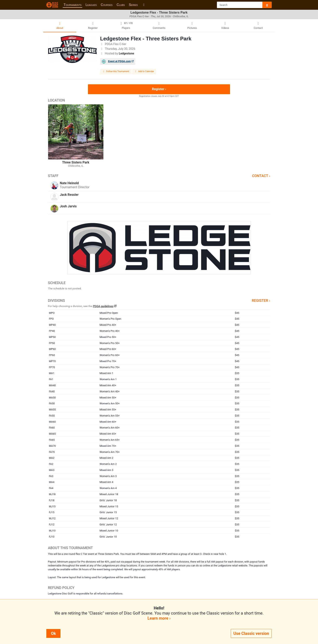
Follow (116, 71)
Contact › (261, 176)
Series (133, 5)
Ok (53, 633)
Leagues (91, 5)
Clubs (121, 5)
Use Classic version (251, 633)
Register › (159, 89)
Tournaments (72, 5)
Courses (107, 5)
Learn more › (159, 618)
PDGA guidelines (103, 306)
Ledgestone (127, 54)
